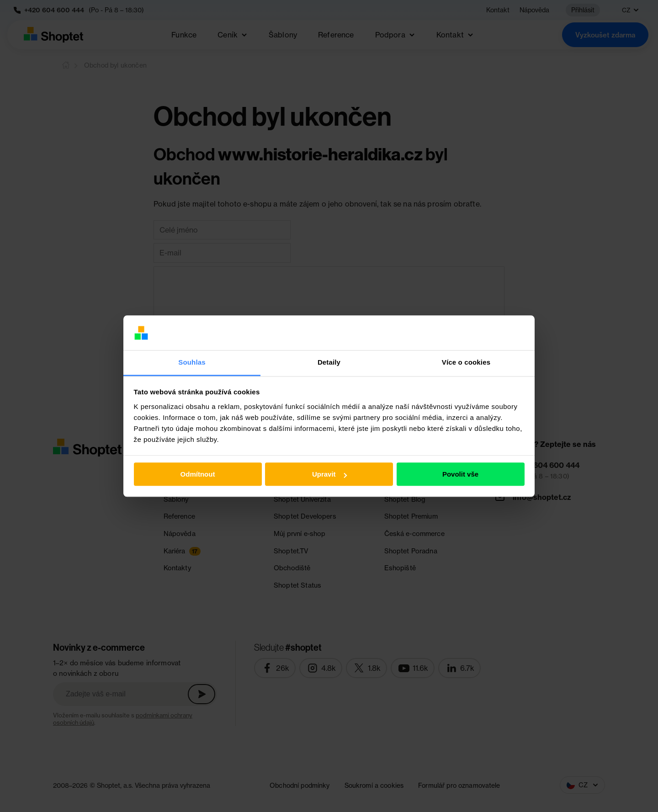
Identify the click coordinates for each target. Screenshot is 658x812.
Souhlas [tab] (192, 363)
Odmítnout (198, 475)
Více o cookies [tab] (466, 363)
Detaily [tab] (329, 363)
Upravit (329, 475)
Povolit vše (460, 475)
